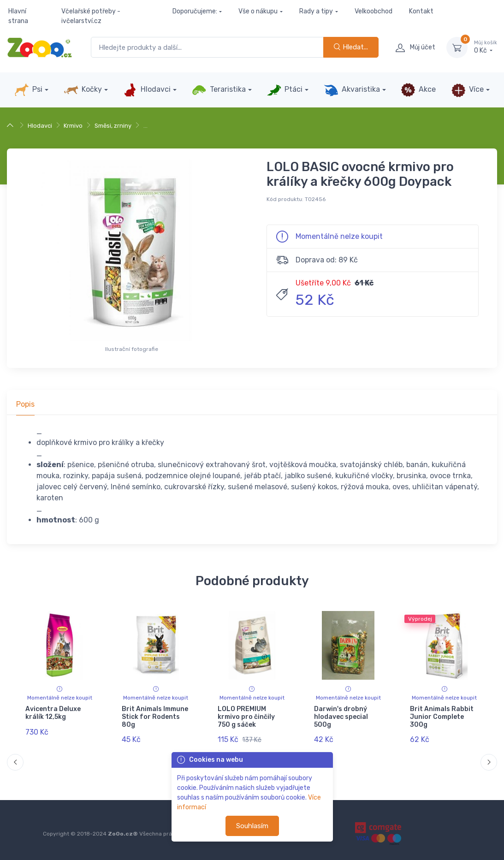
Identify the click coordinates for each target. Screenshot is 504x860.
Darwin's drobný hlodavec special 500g (341, 717)
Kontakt (421, 11)
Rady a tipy (316, 11)
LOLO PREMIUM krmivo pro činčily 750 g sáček (246, 717)
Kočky (83, 90)
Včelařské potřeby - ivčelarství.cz (91, 16)
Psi (28, 90)
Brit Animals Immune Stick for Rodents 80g (155, 717)
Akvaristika (352, 90)
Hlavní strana (18, 16)
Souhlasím (252, 826)
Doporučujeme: (195, 11)
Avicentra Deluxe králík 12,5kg (53, 713)
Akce (418, 90)
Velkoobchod (374, 11)
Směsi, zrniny (113, 126)
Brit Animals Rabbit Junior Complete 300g (442, 717)
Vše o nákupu (258, 11)
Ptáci (285, 90)
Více (467, 90)
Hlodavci (147, 90)
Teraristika (219, 90)
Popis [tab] (25, 404)
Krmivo (73, 126)
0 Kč (486, 47)
